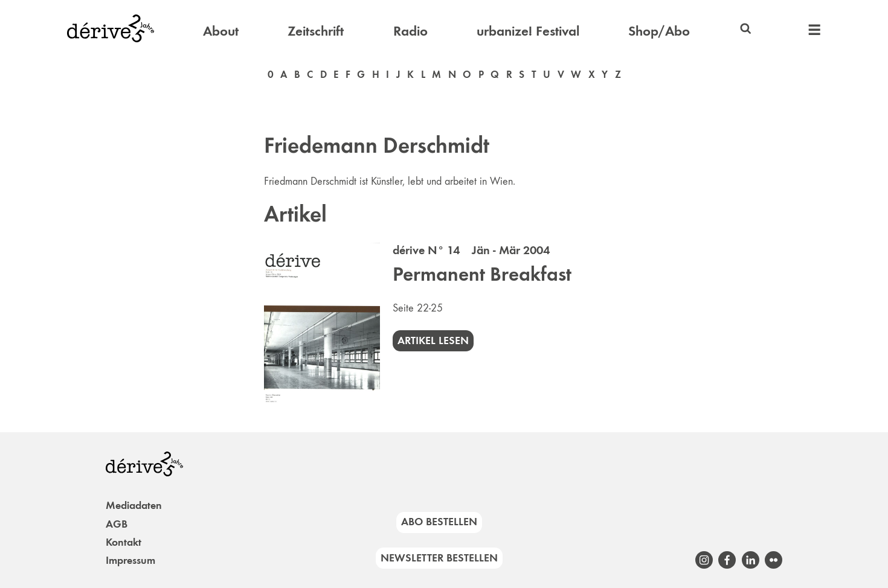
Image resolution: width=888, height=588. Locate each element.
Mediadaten (134, 505)
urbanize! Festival (528, 31)
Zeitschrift (316, 31)
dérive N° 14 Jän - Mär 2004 (471, 250)
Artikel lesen (433, 340)
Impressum (130, 560)
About (221, 31)
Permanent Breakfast (482, 274)
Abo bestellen (439, 522)
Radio (410, 31)
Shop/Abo (659, 31)
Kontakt (124, 542)
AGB (117, 524)
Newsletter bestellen (439, 558)
